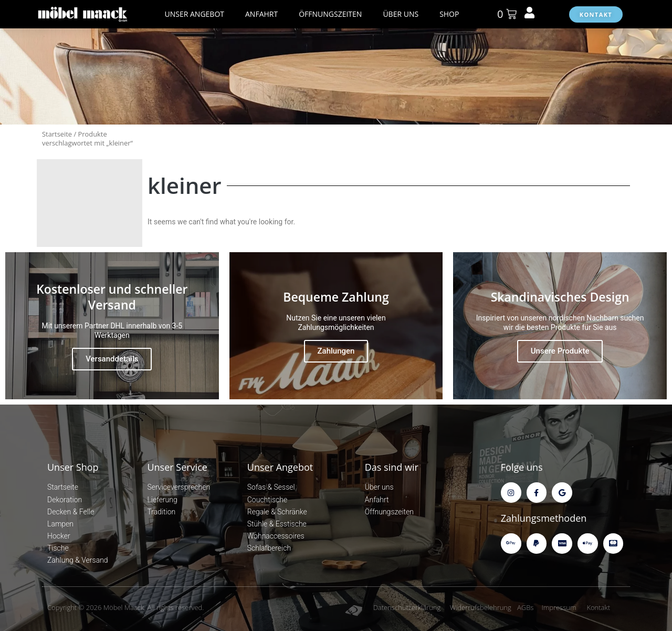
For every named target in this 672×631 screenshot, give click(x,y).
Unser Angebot (280, 467)
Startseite (57, 134)
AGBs (525, 607)
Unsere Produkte (560, 351)
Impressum (559, 607)
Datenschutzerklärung (407, 607)
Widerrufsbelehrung (481, 607)
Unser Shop (73, 467)
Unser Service (177, 467)
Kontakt (598, 607)
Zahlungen (336, 351)
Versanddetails (112, 359)
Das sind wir (392, 467)
